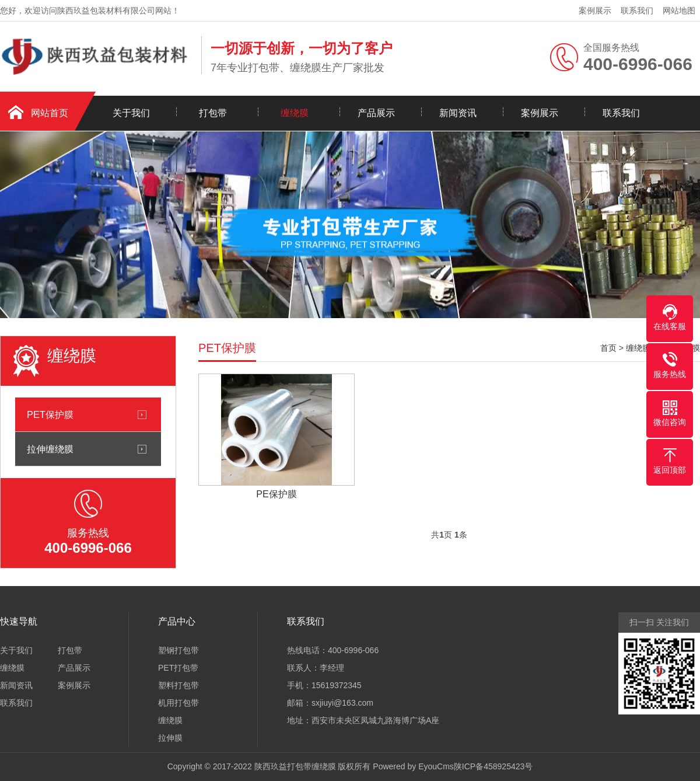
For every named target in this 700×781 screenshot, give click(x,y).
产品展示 (376, 113)
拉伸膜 (170, 738)
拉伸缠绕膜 (50, 449)
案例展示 (595, 11)
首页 (608, 348)
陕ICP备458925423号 (493, 766)
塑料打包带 (178, 685)
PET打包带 (178, 668)
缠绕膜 (295, 113)
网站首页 (50, 113)
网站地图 (679, 11)
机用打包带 (178, 703)
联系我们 (637, 11)
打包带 (213, 113)
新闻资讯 (458, 113)
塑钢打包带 (178, 650)
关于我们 (131, 113)
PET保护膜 (50, 414)
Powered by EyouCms (412, 766)
